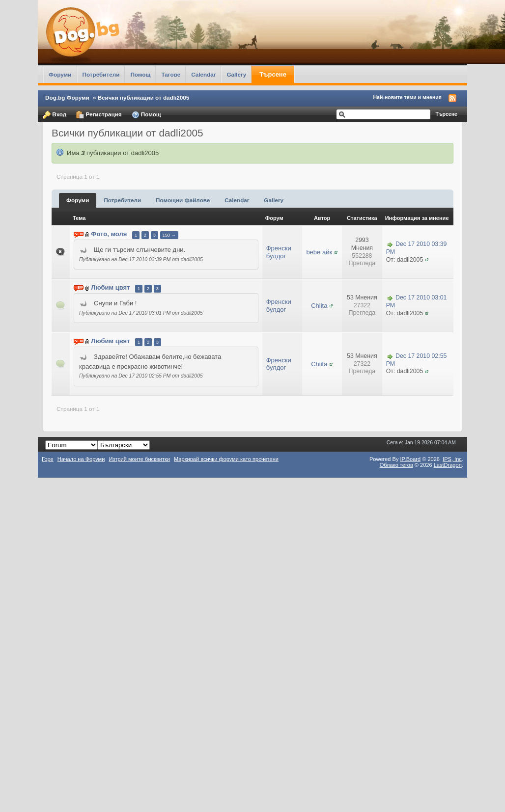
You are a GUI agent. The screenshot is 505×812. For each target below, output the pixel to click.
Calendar (203, 74)
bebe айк (319, 252)
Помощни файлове (183, 200)
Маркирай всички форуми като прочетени (226, 459)
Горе (48, 459)
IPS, (452, 459)
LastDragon (448, 465)
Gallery (236, 74)
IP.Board (411, 459)
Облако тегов (396, 465)
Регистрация (99, 115)
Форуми (60, 74)
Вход (55, 115)
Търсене (273, 74)
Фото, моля (109, 234)
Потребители (101, 74)
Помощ (140, 74)
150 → (169, 235)
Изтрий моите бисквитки (139, 459)
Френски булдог (279, 252)
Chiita (319, 306)
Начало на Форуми (81, 459)
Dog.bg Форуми (67, 97)
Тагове (171, 74)
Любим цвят (110, 288)
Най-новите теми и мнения (407, 97)
